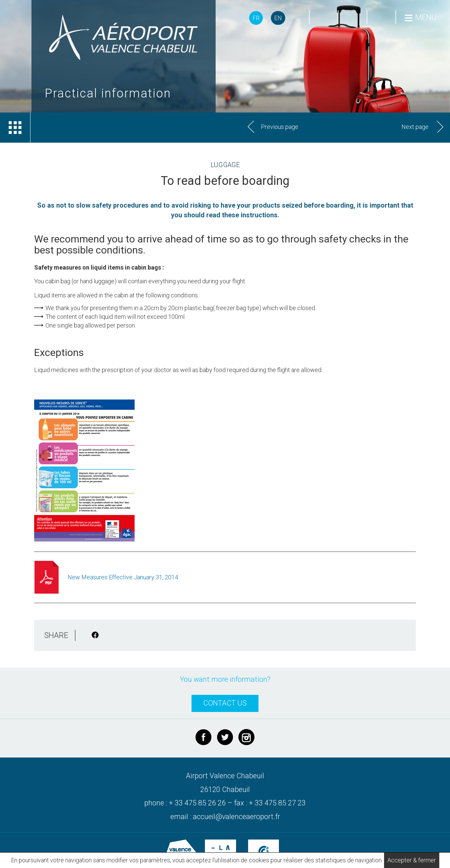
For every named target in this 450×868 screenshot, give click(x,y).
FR (256, 18)
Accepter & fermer (412, 860)
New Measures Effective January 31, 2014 (123, 577)
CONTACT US (225, 703)
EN (278, 18)
